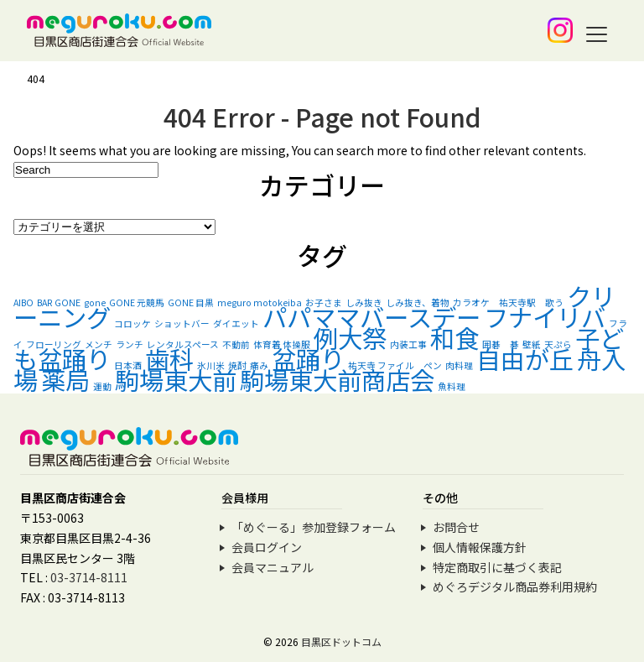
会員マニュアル (273, 567)
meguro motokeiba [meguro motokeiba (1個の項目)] (260, 302)
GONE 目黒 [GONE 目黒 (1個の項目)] (191, 302)
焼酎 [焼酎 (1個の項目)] (237, 365)
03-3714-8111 (89, 577)
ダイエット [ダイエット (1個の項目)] (236, 323)
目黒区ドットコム (341, 641)
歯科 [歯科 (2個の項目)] (169, 358)
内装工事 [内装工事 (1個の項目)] (408, 344)
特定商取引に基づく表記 (497, 567)
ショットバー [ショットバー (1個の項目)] (182, 323)
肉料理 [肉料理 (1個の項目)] (459, 365)
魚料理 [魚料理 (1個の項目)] (452, 386)
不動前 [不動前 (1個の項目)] (236, 344)
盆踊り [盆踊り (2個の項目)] (308, 358)
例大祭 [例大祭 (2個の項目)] (350, 337)
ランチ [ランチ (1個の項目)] (130, 344)
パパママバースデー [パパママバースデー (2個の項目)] (371, 316)
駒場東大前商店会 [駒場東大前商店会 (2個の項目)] (337, 379)
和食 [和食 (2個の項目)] (454, 337)
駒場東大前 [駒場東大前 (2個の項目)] (176, 379)
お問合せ (456, 527)
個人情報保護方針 (480, 547)
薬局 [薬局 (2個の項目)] (65, 379)
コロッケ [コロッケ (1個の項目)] (132, 323)
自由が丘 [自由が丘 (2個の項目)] (525, 358)
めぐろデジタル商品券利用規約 (515, 586)
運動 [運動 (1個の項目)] (102, 386)
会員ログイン (267, 547)
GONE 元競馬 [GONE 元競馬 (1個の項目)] (137, 302)
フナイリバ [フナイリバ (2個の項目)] (545, 316)
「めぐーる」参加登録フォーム (314, 527)
